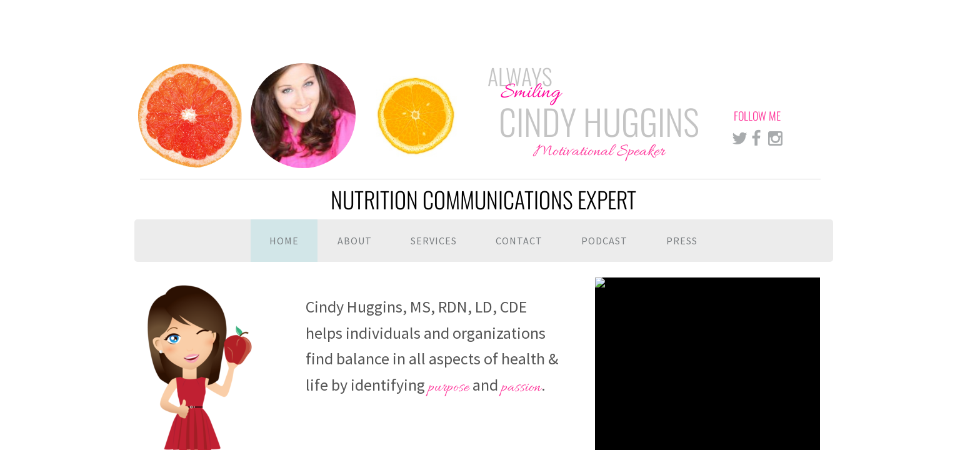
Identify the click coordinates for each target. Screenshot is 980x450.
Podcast (604, 241)
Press (682, 241)
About (355, 241)
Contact (519, 241)
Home (284, 241)
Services (434, 241)
